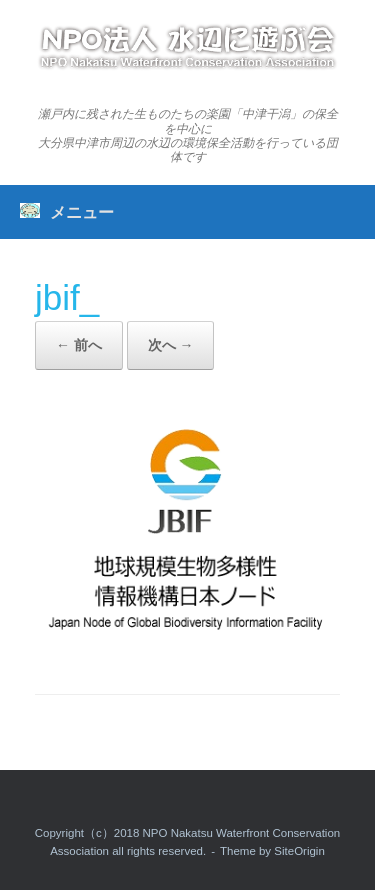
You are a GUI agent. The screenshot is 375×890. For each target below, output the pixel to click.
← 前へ (79, 345)
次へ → (171, 345)
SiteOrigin (299, 851)
